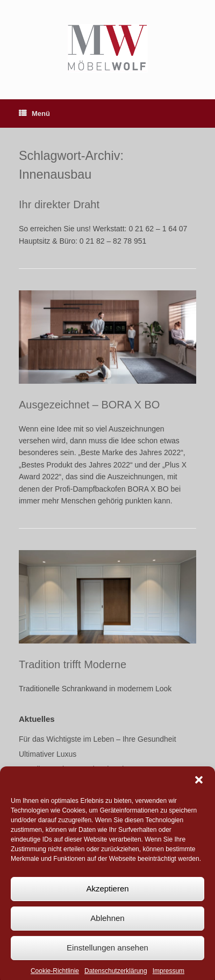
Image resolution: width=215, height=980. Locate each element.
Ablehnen (107, 926)
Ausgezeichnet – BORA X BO (89, 405)
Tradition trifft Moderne (73, 664)
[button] (199, 788)
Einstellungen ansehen (107, 956)
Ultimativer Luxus (48, 754)
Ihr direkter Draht (59, 204)
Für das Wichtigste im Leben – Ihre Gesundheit (98, 739)
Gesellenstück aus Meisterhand (71, 769)
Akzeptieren (107, 897)
